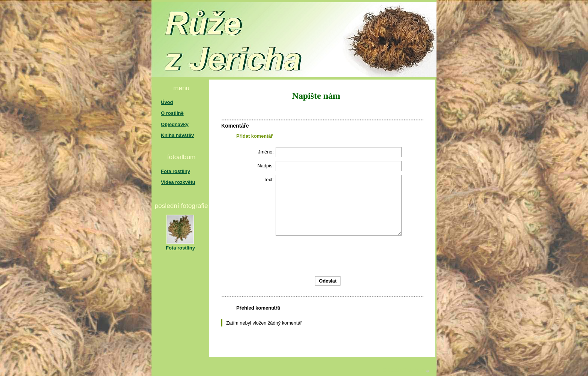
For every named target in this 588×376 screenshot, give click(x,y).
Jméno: (266, 152)
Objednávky (175, 124)
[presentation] (368, 256)
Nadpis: (266, 166)
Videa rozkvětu (178, 182)
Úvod (167, 102)
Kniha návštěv (177, 135)
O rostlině (172, 113)
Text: (269, 180)
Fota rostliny (175, 171)
